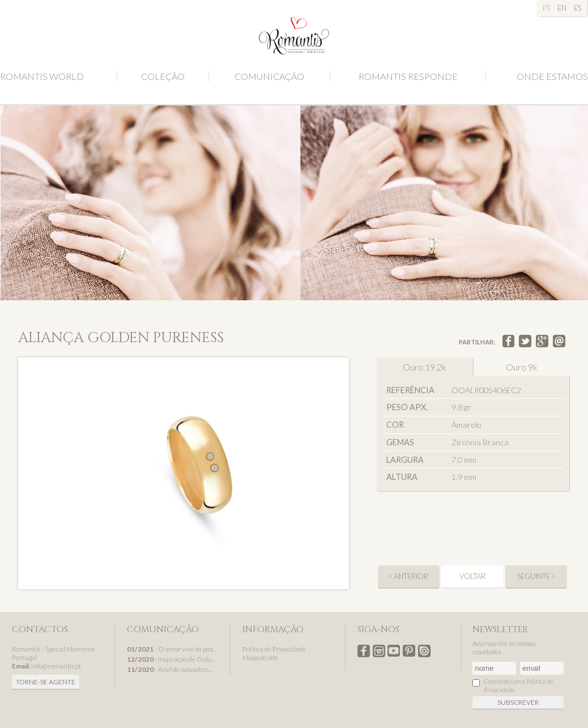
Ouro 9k (522, 367)
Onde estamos (552, 76)
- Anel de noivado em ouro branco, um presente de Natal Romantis (172, 669)
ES (578, 8)
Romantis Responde (408, 76)
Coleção (163, 76)
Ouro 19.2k (425, 367)
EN (562, 8)
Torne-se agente (46, 682)
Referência (410, 390)
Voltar (472, 576)
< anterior (408, 576)
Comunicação (269, 76)
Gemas (400, 442)
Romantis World (42, 76)
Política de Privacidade (274, 649)
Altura (402, 477)
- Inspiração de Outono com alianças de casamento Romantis (172, 659)
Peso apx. (407, 407)
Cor (395, 425)
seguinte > (536, 576)
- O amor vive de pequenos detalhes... (172, 649)
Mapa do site (260, 657)
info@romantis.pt (56, 666)
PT (547, 8)
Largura (405, 460)
